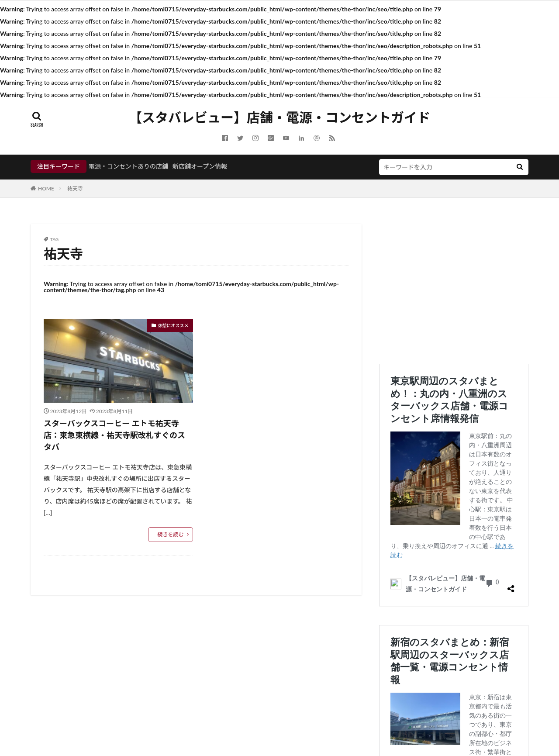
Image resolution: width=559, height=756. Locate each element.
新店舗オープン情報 (200, 166)
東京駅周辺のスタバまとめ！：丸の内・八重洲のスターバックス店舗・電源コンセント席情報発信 (452, 370)
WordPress (399, 724)
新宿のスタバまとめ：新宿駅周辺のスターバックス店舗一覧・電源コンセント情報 (452, 399)
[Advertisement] (454, 285)
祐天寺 (75, 188)
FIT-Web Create (321, 724)
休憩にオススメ (173, 325)
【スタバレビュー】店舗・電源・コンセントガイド (279, 117)
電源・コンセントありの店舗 (128, 166)
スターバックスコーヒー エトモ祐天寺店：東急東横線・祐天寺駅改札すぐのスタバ (114, 435)
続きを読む (170, 534)
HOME (46, 188)
